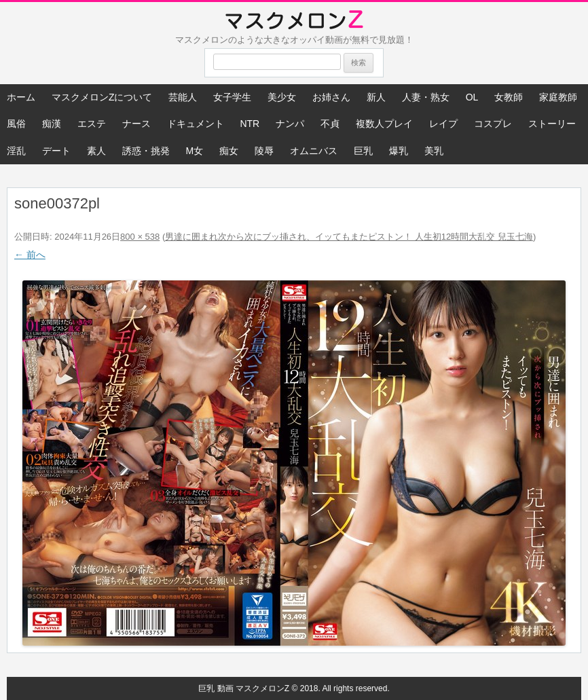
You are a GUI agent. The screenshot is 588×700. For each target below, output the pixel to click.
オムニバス (314, 151)
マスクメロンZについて (102, 97)
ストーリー (552, 124)
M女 (195, 151)
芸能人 (183, 97)
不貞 (330, 124)
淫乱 (16, 151)
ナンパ (290, 124)
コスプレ (493, 124)
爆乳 (399, 151)
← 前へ (30, 255)
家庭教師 (558, 97)
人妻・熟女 (426, 97)
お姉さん (331, 97)
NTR (250, 124)
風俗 (16, 124)
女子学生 (232, 97)
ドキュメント (196, 124)
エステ (92, 124)
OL (472, 97)
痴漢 (52, 124)
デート (56, 151)
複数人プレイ (384, 124)
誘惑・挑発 (146, 151)
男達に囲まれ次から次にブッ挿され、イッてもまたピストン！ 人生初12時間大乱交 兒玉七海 (349, 237)
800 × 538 (140, 237)
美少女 (282, 97)
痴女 (229, 151)
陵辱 (264, 151)
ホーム (21, 97)
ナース (136, 124)
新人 (376, 97)
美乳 (434, 151)
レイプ (443, 124)
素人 (96, 151)
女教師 (509, 97)
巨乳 (363, 151)
